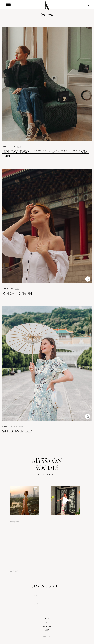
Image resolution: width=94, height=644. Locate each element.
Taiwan (17, 289)
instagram (15, 521)
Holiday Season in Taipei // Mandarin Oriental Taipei (46, 154)
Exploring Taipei (17, 293)
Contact (47, 626)
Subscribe (47, 630)
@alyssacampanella (47, 474)
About (47, 618)
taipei (19, 147)
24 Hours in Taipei (18, 431)
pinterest (14, 571)
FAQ (47, 622)
